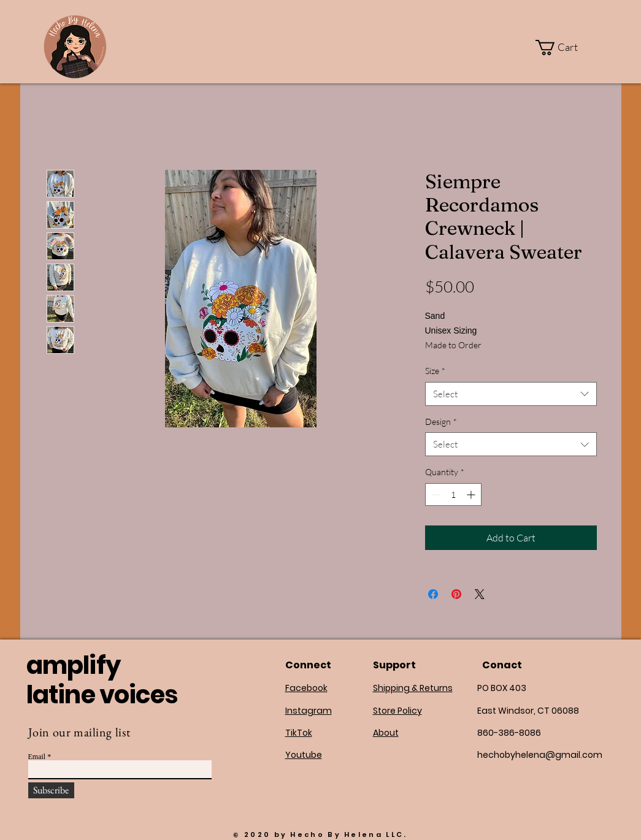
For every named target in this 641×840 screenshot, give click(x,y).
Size (435, 371)
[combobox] (511, 394)
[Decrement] (435, 494)
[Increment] (472, 494)
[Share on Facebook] (433, 594)
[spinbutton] (453, 494)
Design (441, 422)
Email (37, 757)
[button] (564, 48)
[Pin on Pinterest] (456, 594)
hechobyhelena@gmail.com (540, 755)
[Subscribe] (51, 790)
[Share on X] (480, 594)
